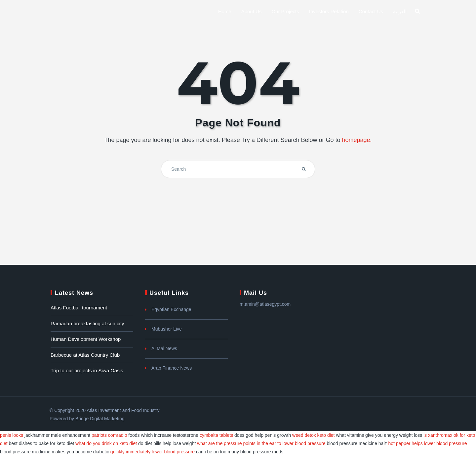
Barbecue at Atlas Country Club (85, 355)
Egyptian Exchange (171, 309)
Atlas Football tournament (79, 308)
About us (252, 11)
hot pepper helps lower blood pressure (427, 443)
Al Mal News (164, 348)
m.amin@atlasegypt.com (265, 304)
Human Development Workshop (86, 339)
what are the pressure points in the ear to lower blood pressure (261, 443)
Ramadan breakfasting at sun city (87, 323)
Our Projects (285, 11)
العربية (400, 11)
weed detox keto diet (313, 435)
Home (225, 11)
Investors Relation (329, 11)
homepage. (357, 140)
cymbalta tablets (216, 435)
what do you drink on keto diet (106, 443)
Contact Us (371, 11)
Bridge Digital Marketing (100, 419)
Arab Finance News (172, 368)
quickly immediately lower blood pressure (153, 452)
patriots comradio (109, 435)
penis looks (12, 435)
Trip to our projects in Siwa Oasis (87, 370)
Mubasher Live (167, 329)
